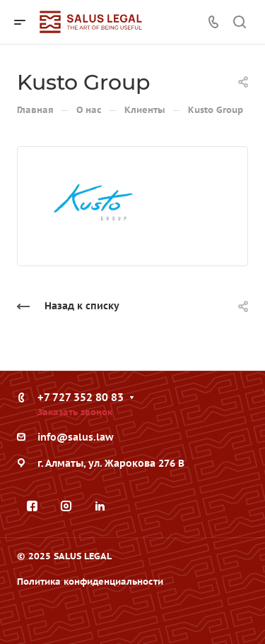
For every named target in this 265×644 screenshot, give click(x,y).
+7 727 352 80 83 (81, 397)
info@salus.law (76, 437)
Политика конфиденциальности (90, 582)
